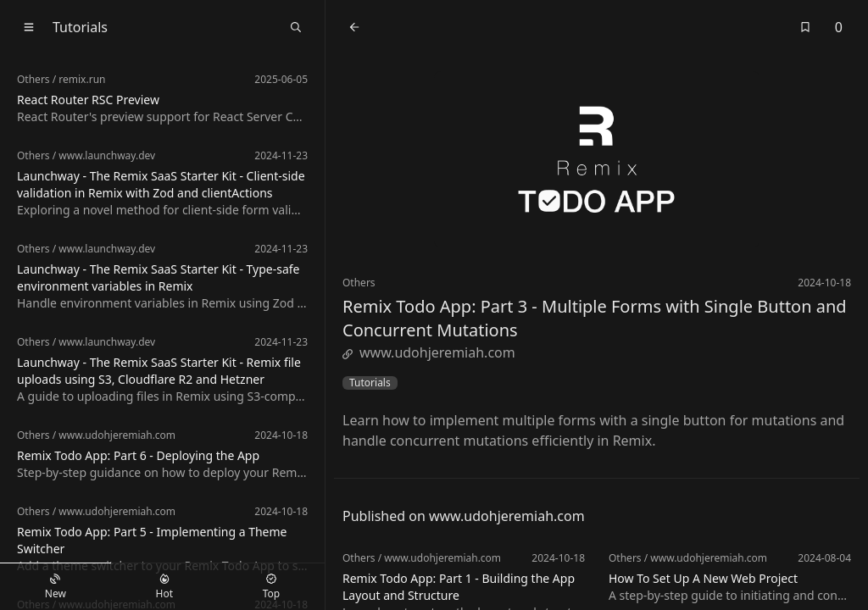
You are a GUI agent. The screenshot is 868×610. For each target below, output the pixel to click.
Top (271, 587)
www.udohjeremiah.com (429, 352)
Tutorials (370, 383)
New (56, 587)
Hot (164, 587)
